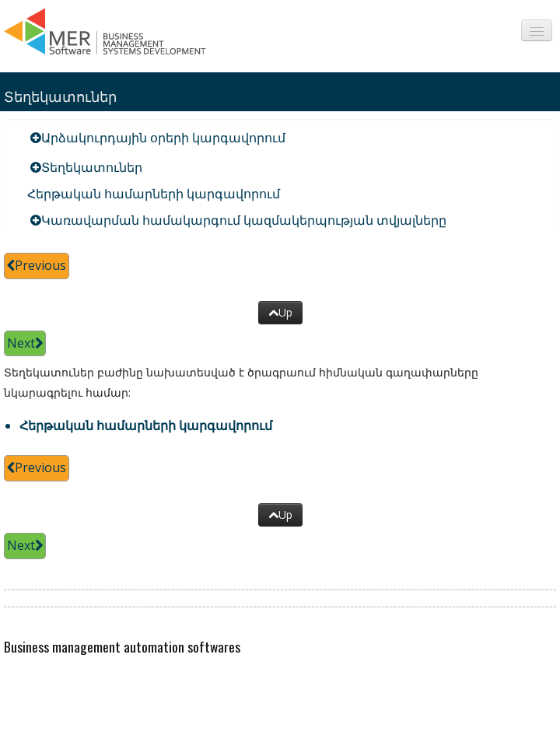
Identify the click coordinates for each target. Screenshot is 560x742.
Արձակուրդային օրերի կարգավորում (163, 138)
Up (280, 312)
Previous (37, 265)
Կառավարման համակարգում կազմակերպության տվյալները (244, 220)
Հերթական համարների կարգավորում (154, 194)
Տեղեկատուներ (92, 167)
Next (25, 343)
